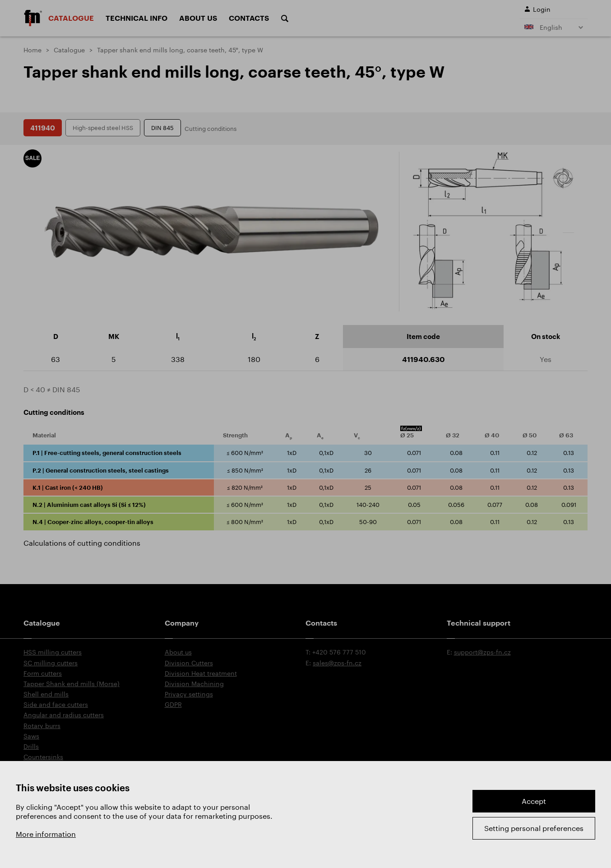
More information (46, 834)
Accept (534, 801)
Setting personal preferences (534, 828)
